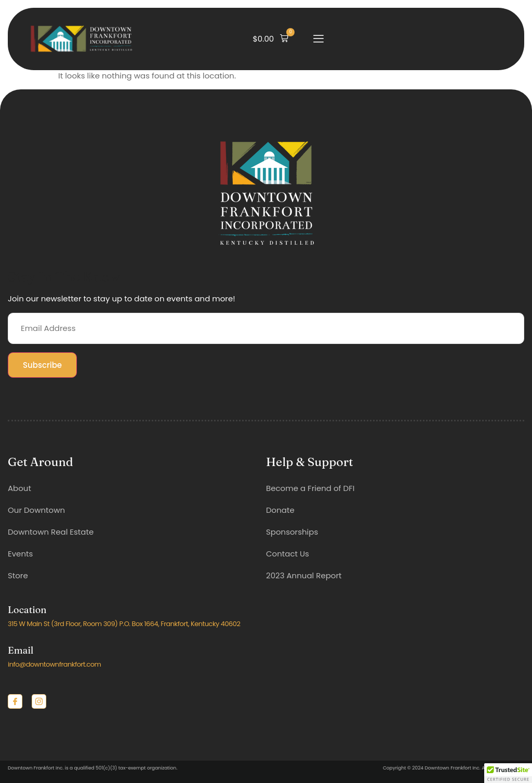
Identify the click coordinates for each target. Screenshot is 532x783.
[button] (271, 39)
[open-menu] (318, 39)
